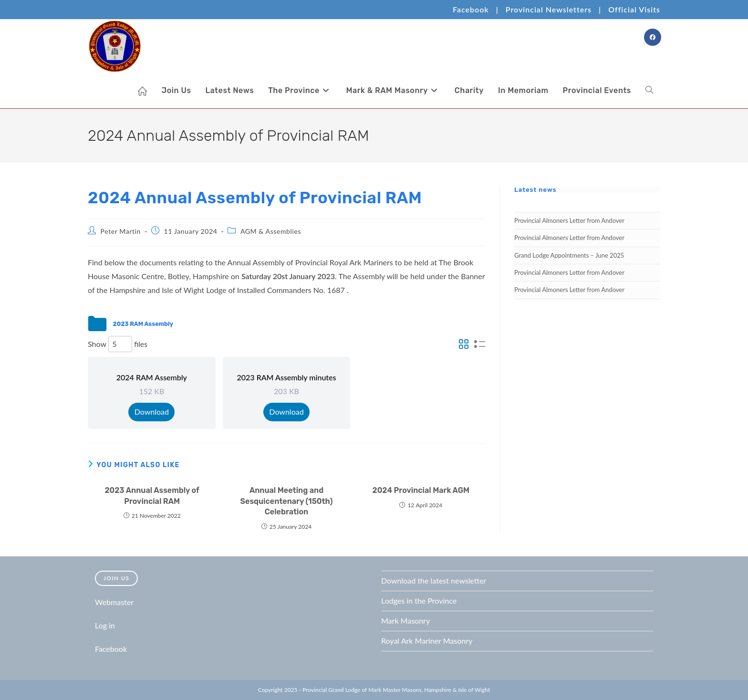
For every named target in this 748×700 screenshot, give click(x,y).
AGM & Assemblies (271, 231)
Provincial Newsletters (549, 9)
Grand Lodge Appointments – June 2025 (569, 255)
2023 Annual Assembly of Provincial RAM (152, 496)
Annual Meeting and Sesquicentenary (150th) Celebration (287, 501)
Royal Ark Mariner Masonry (427, 641)
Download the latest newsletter (434, 580)
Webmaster (114, 602)
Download (152, 412)
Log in (105, 625)
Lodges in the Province (419, 601)
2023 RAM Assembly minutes (286, 377)
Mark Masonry (405, 621)
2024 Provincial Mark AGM (421, 490)
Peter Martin (121, 231)
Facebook (471, 9)
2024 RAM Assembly (152, 377)
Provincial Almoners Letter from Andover (569, 220)
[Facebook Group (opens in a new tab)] (653, 37)
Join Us (116, 578)
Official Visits (634, 9)
